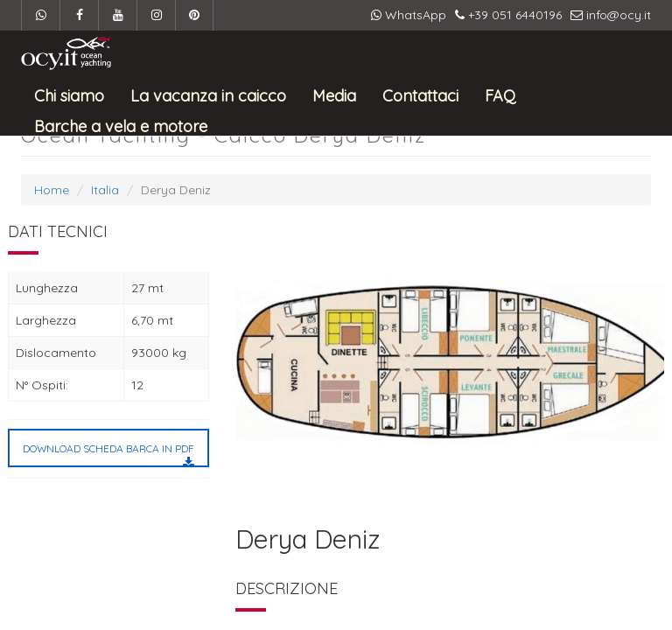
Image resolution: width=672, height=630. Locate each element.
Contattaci (420, 95)
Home (52, 190)
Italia (105, 190)
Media (334, 95)
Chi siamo (69, 95)
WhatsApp (409, 15)
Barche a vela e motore (121, 126)
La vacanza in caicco (208, 95)
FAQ (500, 95)
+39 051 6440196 (508, 15)
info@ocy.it (611, 15)
